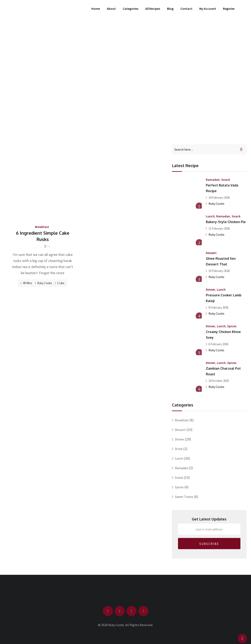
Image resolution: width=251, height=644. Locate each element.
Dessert (211, 253)
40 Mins (26, 283)
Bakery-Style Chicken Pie (226, 222)
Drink (179, 449)
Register (229, 9)
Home (96, 9)
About (111, 9)
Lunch (210, 216)
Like (60, 283)
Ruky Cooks (45, 283)
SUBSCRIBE (209, 544)
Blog (170, 9)
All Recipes (153, 9)
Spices (232, 326)
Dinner (211, 289)
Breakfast (42, 227)
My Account (208, 9)
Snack (226, 180)
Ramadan (213, 180)
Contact (186, 9)
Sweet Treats (184, 497)
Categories (130, 9)
